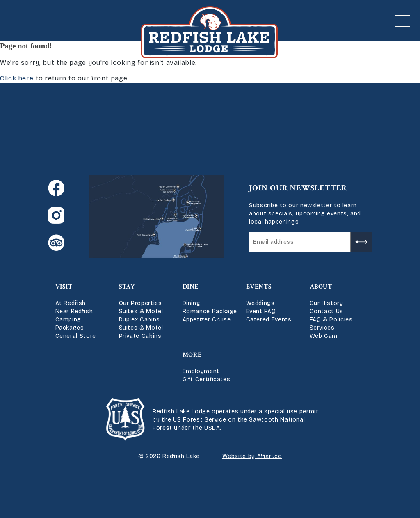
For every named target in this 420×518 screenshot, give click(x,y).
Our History (326, 303)
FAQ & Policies (331, 320)
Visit (64, 287)
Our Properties (140, 303)
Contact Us (326, 311)
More (192, 355)
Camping (68, 320)
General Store (76, 336)
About (321, 287)
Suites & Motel (141, 311)
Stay (127, 287)
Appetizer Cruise (207, 320)
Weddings (260, 303)
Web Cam (324, 336)
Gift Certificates (207, 379)
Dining (192, 303)
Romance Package (210, 311)
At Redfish (71, 303)
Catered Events (269, 320)
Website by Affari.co (252, 456)
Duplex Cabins (139, 320)
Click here (17, 78)
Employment (201, 371)
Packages (70, 328)
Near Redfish (74, 311)
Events (259, 287)
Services (322, 328)
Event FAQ (261, 311)
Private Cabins (140, 336)
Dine (191, 287)
